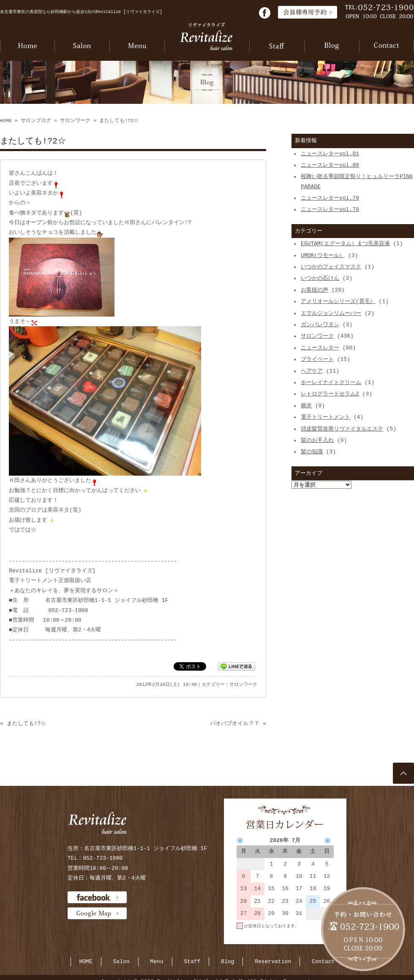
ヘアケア (312, 371)
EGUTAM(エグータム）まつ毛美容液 (345, 244)
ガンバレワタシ (320, 325)
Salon (121, 961)
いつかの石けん (320, 278)
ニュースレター (320, 348)
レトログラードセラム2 (330, 394)
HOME (6, 121)
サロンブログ (36, 121)
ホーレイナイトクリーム (331, 382)
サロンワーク (75, 121)
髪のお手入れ (317, 440)
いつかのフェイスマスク (331, 267)
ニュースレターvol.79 (330, 198)
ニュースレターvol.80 (330, 165)
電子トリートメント (325, 417)
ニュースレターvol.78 (330, 209)
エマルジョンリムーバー (331, 313)
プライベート (317, 359)
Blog (227, 961)
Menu (157, 961)
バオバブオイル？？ (235, 723)
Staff (192, 961)
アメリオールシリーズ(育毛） (338, 301)
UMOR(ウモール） (323, 255)
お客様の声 (315, 290)
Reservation (273, 961)
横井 (306, 406)
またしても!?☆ (27, 723)
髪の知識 (312, 452)
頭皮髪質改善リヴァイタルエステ (342, 429)
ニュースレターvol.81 (330, 154)
